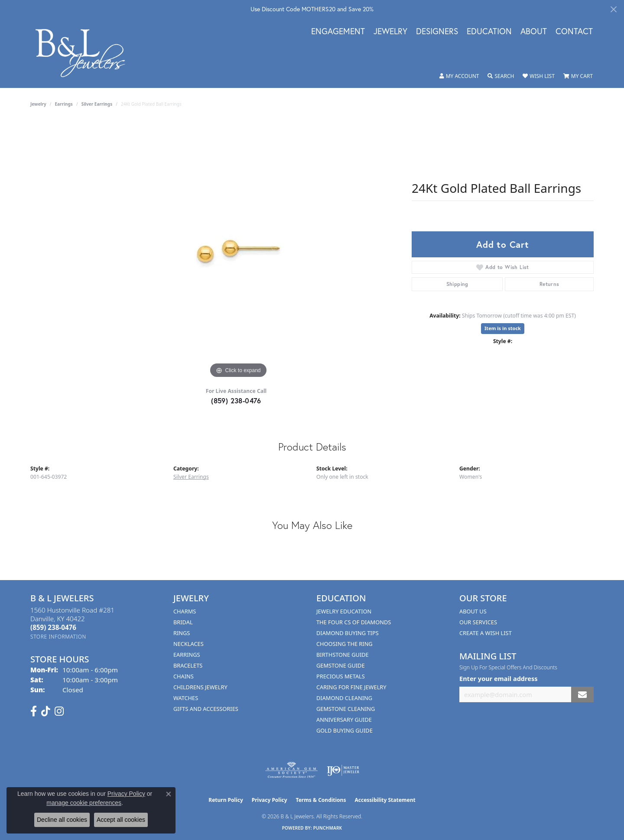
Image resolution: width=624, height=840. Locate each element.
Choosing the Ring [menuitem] (344, 644)
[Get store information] (58, 637)
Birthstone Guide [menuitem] (343, 655)
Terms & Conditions (321, 800)
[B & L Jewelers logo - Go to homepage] (85, 53)
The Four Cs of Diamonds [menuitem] (354, 622)
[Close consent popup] (169, 794)
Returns (549, 284)
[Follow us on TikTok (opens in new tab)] (46, 711)
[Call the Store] (53, 627)
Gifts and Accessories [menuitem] (206, 709)
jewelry (38, 104)
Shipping (457, 284)
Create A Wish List (486, 633)
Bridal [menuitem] (183, 622)
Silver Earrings (97, 104)
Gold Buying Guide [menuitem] (344, 730)
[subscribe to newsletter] (582, 695)
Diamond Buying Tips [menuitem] (348, 633)
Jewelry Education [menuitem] (344, 611)
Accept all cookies (121, 820)
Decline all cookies (62, 820)
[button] (459, 76)
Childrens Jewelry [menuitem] (200, 687)
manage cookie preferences (84, 803)
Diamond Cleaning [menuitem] (344, 698)
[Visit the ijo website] (343, 770)
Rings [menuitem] (182, 633)
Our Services (478, 622)
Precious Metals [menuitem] (341, 676)
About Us (473, 611)
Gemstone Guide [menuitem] (341, 665)
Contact (574, 32)
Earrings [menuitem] (187, 655)
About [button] (534, 32)
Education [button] (489, 32)
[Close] (613, 9)
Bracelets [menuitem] (188, 665)
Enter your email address (498, 678)
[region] (238, 250)
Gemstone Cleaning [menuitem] (346, 709)
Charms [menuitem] (185, 611)
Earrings (64, 104)
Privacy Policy (270, 800)
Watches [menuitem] (186, 698)
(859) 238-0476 (236, 401)
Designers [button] (437, 32)
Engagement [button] (338, 32)
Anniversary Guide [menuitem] (344, 720)
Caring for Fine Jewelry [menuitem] (351, 687)
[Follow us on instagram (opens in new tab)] (59, 711)
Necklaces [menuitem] (188, 644)
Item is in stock (503, 328)
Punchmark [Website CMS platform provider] (328, 828)
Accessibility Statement (385, 800)
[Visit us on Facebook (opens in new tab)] (34, 711)
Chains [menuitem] (184, 676)
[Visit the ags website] (291, 770)
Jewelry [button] (390, 32)
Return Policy (226, 800)
